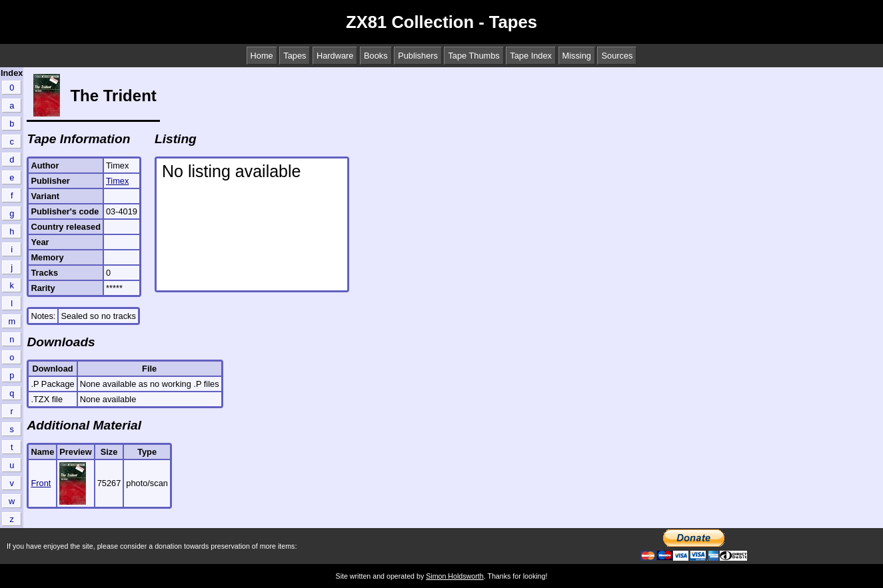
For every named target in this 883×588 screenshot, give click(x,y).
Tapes (295, 56)
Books (376, 56)
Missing (577, 56)
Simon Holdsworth (454, 576)
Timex (117, 181)
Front (41, 483)
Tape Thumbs (473, 56)
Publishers (418, 56)
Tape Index (531, 56)
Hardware (335, 56)
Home (262, 56)
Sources (617, 56)
